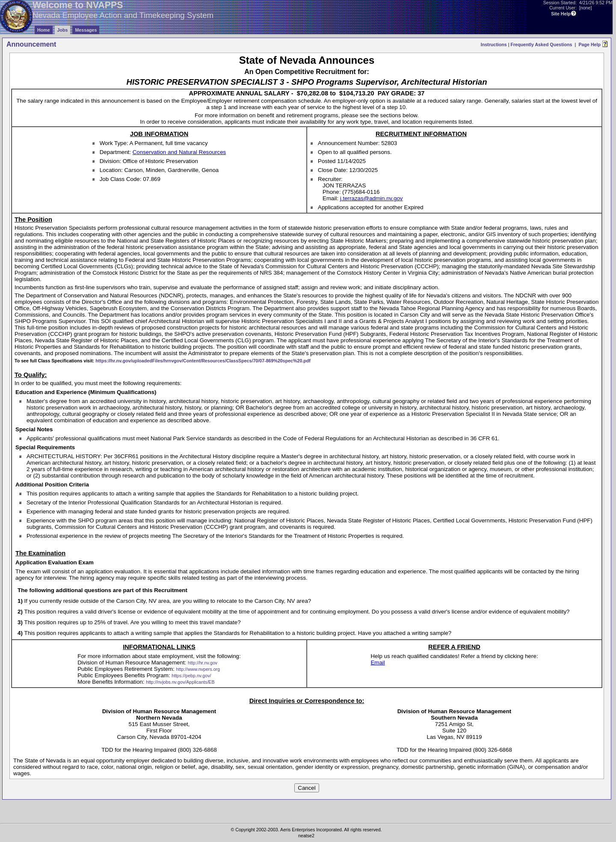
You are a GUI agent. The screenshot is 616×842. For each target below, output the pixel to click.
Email (378, 663)
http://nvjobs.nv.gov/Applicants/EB (180, 682)
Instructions (494, 44)
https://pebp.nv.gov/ (191, 676)
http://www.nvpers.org (198, 669)
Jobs (63, 30)
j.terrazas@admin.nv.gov (372, 198)
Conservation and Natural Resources (179, 152)
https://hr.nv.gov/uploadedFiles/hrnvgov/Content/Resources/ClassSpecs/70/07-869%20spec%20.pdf (203, 361)
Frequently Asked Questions (541, 44)
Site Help (561, 14)
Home (44, 30)
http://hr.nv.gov (203, 663)
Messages (86, 30)
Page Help (589, 44)
